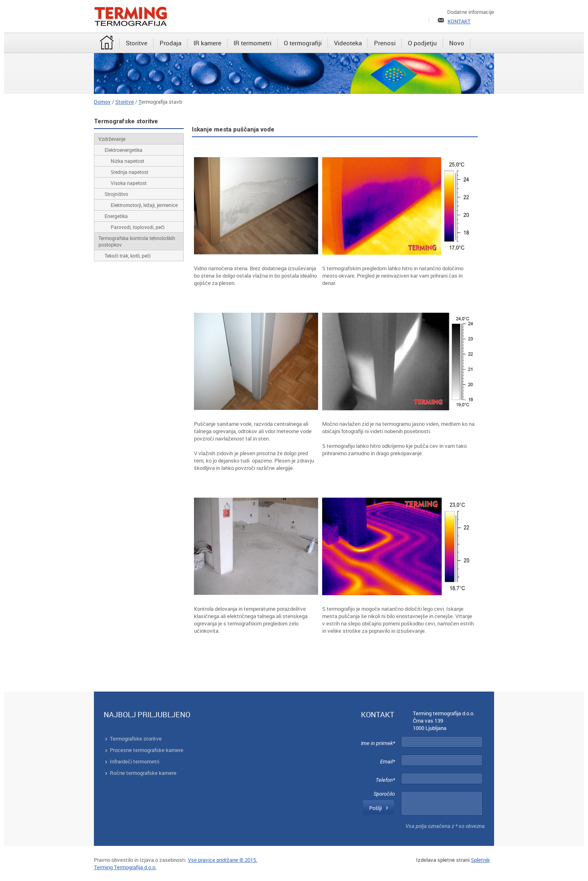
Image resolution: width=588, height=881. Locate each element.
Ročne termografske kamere (143, 773)
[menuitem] (107, 43)
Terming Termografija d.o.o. (125, 867)
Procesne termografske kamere (147, 750)
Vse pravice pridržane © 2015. (223, 860)
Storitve (125, 102)
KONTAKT (459, 21)
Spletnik (480, 860)
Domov (102, 102)
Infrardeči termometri (135, 761)
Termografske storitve (136, 739)
